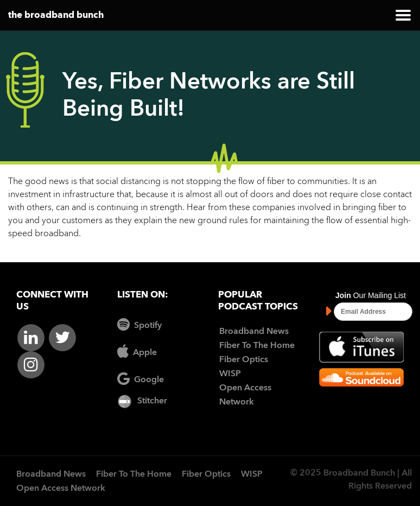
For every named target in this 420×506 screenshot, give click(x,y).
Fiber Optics (244, 360)
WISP (230, 374)
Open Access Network (61, 489)
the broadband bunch (56, 15)
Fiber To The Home (257, 346)
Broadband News (254, 332)
